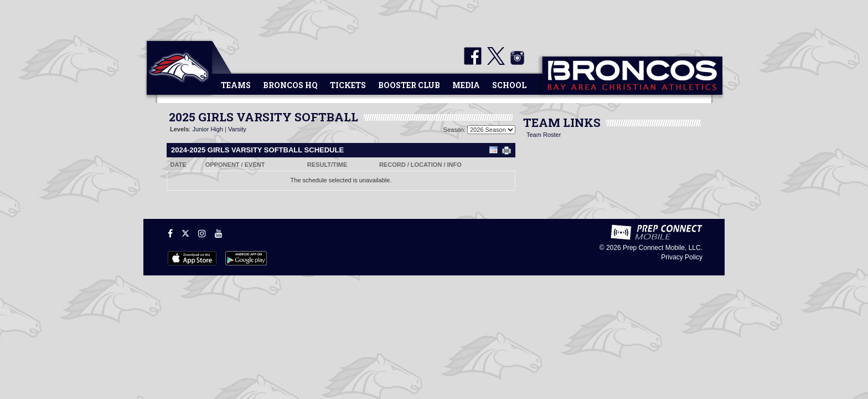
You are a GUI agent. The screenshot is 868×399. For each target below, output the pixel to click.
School (509, 85)
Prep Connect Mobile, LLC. (663, 248)
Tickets (348, 85)
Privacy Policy (682, 257)
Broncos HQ (290, 85)
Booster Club (409, 85)
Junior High (208, 129)
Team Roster (544, 135)
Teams (236, 85)
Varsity (237, 129)
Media (466, 85)
